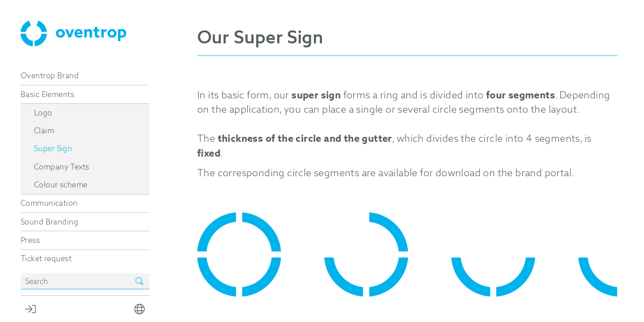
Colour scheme (61, 185)
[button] (140, 309)
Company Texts (61, 167)
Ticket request (46, 258)
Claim (44, 131)
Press (30, 240)
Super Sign (53, 148)
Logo (43, 113)
